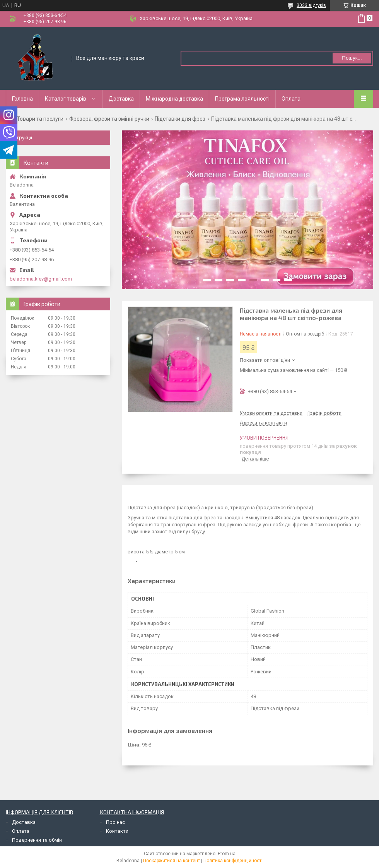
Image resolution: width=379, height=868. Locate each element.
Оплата (291, 99)
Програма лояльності (242, 99)
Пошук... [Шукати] (352, 58)
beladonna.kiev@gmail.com (41, 279)
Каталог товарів (66, 99)
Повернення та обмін (37, 840)
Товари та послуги (40, 119)
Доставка (121, 99)
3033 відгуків (311, 5)
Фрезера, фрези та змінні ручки (109, 119)
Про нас (115, 822)
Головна (22, 99)
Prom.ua (227, 854)
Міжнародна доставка (174, 99)
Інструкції (21, 138)
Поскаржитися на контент (172, 861)
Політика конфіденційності (233, 861)
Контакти (117, 831)
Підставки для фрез (180, 119)
